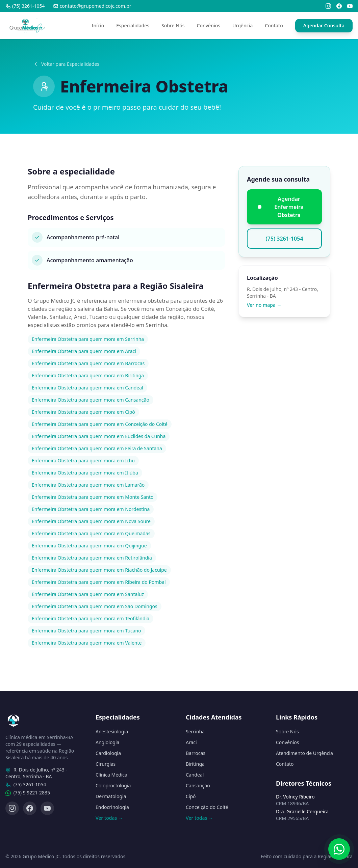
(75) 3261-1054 (25, 6)
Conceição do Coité (207, 807)
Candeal (195, 775)
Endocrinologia (112, 807)
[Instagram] (328, 6)
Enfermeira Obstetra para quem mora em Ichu (83, 460)
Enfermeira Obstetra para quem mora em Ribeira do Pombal (99, 582)
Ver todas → (109, 818)
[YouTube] (350, 6)
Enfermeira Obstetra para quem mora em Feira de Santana (97, 448)
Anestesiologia (112, 731)
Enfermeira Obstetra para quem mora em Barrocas (88, 363)
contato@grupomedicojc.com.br (92, 6)
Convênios (209, 25)
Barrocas (196, 753)
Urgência (242, 25)
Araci (191, 742)
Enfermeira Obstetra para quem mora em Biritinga (88, 375)
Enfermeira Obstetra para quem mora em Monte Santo (93, 497)
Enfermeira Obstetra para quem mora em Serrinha (88, 339)
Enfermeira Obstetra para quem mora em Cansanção (91, 400)
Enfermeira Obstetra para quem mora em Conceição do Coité (100, 424)
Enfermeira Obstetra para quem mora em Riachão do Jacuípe (99, 570)
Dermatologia (111, 796)
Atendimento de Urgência (304, 753)
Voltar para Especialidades (66, 64)
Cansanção (198, 785)
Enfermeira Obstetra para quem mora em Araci (84, 351)
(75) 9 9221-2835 (32, 793)
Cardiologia (108, 753)
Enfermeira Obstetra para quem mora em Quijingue (89, 546)
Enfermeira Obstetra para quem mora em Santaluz (88, 594)
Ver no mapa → (264, 305)
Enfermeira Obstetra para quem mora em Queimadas (91, 533)
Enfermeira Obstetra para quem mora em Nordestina (91, 509)
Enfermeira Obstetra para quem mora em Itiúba (85, 473)
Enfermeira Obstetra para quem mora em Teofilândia (91, 618)
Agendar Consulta (324, 25)
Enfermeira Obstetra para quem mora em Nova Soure (91, 521)
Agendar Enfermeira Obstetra (281, 207)
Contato (274, 25)
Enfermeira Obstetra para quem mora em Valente (87, 643)
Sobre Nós (173, 25)
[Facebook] (339, 6)
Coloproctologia (113, 785)
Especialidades (133, 25)
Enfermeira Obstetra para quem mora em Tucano (86, 631)
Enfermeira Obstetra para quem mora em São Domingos (95, 606)
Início (98, 25)
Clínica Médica (111, 775)
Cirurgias (106, 764)
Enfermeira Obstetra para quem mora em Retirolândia (92, 558)
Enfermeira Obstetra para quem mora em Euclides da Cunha (99, 436)
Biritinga (195, 764)
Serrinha (195, 731)
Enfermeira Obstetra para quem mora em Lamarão (88, 485)
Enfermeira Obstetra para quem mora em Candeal (87, 388)
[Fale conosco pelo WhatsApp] (339, 849)
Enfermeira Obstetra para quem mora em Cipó (83, 412)
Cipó (191, 796)
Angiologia (107, 742)
